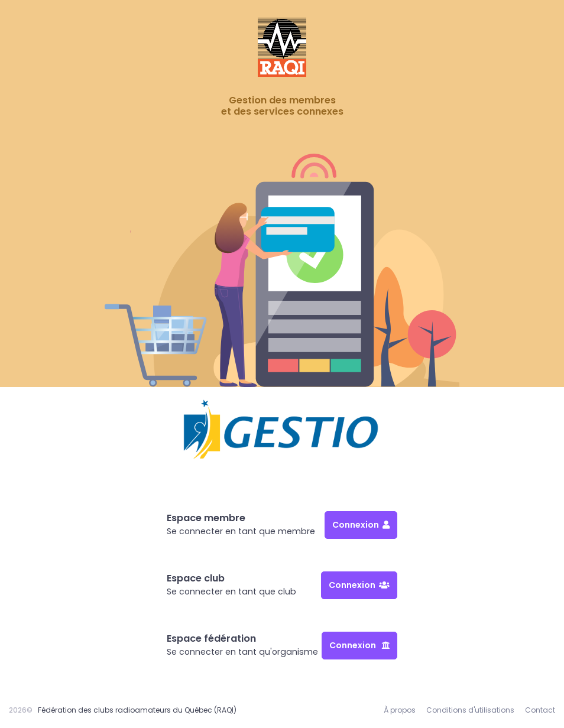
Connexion (361, 525)
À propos (400, 710)
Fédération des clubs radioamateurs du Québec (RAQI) (137, 710)
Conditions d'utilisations (470, 710)
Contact (540, 710)
